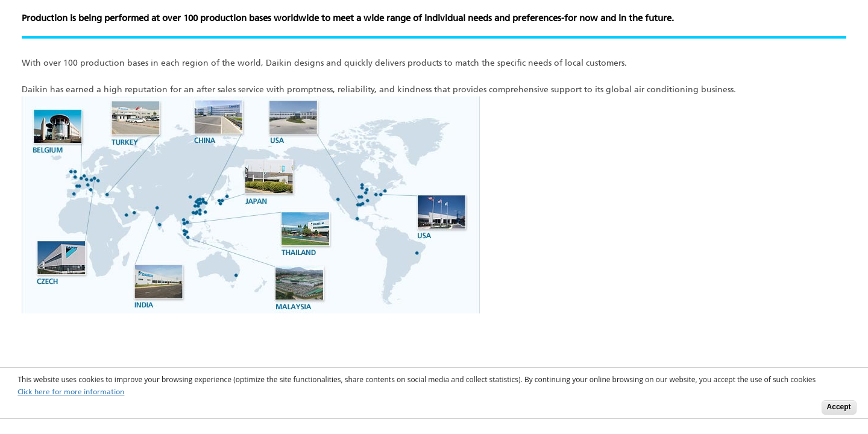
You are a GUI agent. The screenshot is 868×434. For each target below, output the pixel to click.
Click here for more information (71, 392)
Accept (839, 407)
